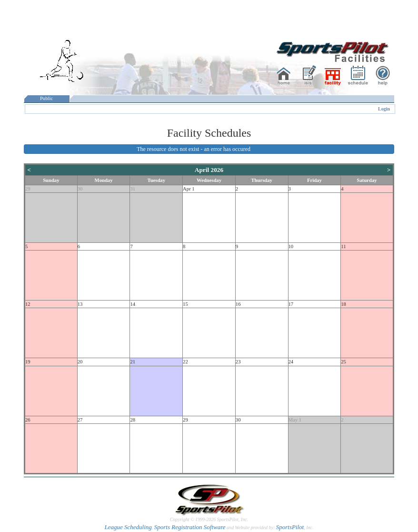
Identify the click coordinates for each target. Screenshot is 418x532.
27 (80, 420)
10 (291, 246)
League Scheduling (128, 527)
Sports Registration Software (190, 527)
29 (28, 189)
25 (343, 362)
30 (80, 189)
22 (185, 362)
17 (291, 304)
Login (384, 109)
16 (238, 304)
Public (47, 98)
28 (133, 420)
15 (185, 304)
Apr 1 (189, 189)
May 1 (295, 420)
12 (28, 304)
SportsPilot (290, 527)
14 (133, 304)
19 (28, 362)
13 (80, 304)
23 (238, 362)
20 (80, 362)
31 (133, 189)
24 (291, 362)
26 (28, 420)
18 (343, 304)
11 (343, 246)
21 (133, 362)
